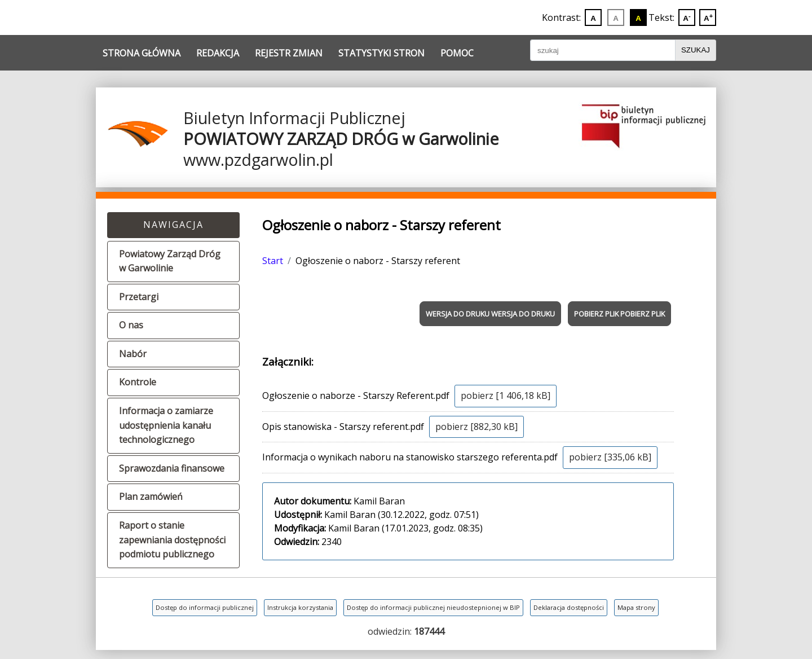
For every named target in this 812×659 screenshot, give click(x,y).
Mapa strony (636, 607)
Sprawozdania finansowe (172, 468)
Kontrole (138, 382)
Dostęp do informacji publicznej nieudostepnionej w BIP (433, 607)
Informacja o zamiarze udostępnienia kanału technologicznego (166, 425)
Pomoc (457, 53)
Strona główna (142, 53)
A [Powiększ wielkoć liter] (708, 17)
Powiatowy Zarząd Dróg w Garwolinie (170, 261)
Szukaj (696, 50)
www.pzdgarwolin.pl (258, 159)
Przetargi (139, 297)
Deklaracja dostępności (569, 607)
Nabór (133, 354)
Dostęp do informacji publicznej (205, 607)
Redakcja (218, 53)
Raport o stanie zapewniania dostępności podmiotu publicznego (172, 540)
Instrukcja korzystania (300, 607)
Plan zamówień (151, 497)
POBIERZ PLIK (596, 314)
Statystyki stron (381, 53)
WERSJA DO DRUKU (458, 314)
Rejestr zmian (289, 53)
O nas (131, 325)
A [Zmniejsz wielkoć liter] (687, 17)
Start (273, 261)
